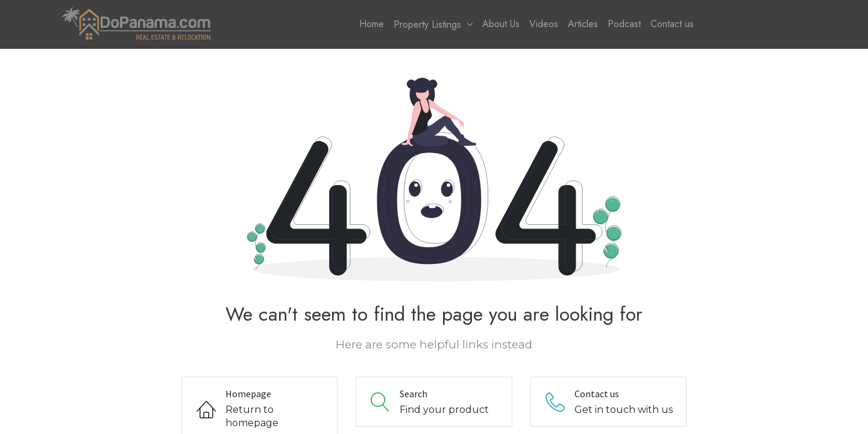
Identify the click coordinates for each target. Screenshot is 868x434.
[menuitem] (372, 24)
